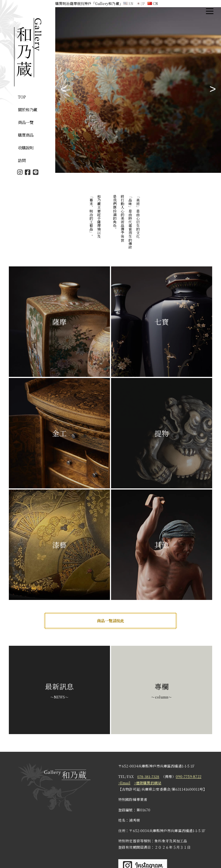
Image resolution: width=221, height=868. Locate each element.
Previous (64, 90)
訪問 (22, 160)
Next (213, 90)
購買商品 (26, 135)
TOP (22, 97)
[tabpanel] (138, 90)
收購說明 (26, 148)
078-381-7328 (148, 776)
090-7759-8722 (189, 776)
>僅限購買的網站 (148, 783)
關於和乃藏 (28, 109)
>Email (124, 783)
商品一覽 (26, 122)
